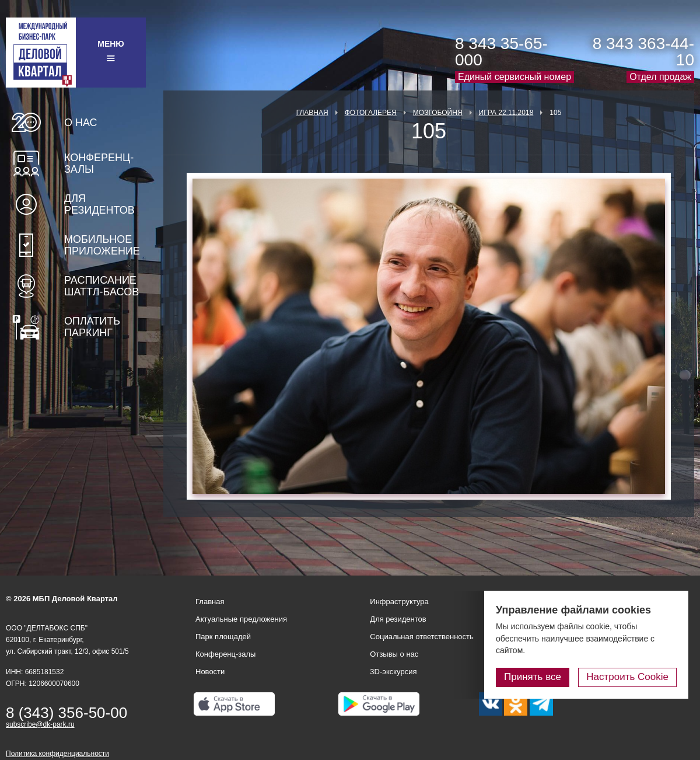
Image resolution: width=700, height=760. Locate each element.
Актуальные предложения (241, 619)
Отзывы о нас (394, 654)
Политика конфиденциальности (57, 754)
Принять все (533, 677)
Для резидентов (99, 204)
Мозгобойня (438, 113)
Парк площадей (223, 637)
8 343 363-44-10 (643, 52)
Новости (210, 672)
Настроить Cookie (627, 677)
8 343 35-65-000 (501, 52)
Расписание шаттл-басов (101, 286)
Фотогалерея (371, 113)
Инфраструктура (399, 602)
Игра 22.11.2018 (506, 113)
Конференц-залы (99, 163)
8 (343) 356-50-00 (66, 713)
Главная (312, 113)
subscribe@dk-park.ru (40, 724)
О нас (81, 123)
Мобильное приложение (102, 245)
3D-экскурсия (393, 672)
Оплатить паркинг (92, 327)
